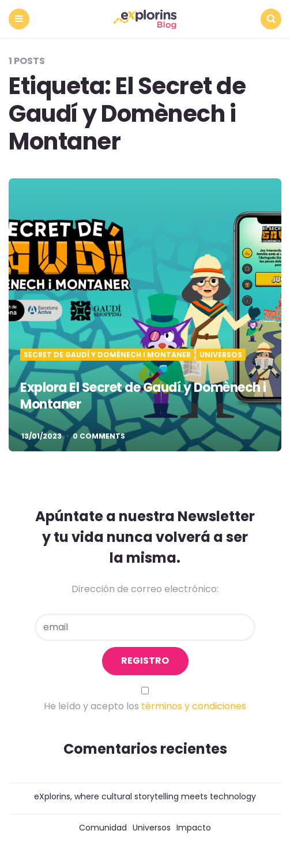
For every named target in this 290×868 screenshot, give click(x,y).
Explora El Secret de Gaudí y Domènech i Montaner (143, 396)
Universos (221, 355)
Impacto (194, 828)
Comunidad (103, 828)
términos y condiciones (194, 706)
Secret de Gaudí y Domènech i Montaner (107, 355)
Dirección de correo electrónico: (145, 589)
